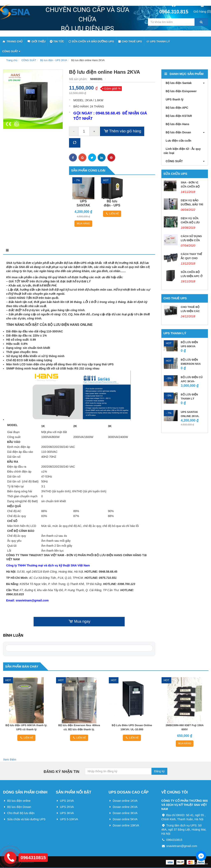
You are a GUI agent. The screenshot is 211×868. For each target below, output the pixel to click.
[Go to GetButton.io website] (201, 864)
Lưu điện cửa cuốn (177, 141)
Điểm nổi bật (42, 250)
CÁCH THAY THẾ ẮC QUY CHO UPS (191, 258)
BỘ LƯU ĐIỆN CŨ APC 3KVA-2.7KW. (192, 381)
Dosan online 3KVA (125, 813)
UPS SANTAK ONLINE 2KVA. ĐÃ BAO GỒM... (191, 416)
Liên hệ (112, 214)
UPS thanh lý (158, 41)
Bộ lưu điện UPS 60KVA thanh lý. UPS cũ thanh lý (26, 727)
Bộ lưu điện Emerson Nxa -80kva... (191, 364)
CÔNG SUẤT (11, 51)
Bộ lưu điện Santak (178, 83)
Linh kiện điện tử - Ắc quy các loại (182, 151)
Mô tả (10, 250)
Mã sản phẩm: (79, 79)
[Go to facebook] (201, 856)
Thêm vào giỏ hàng (122, 131)
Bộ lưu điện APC (176, 108)
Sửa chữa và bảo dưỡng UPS (91, 41)
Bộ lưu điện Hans (176, 124)
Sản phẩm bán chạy (22, 666)
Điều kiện (76, 250)
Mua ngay (79, 622)
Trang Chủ (12, 42)
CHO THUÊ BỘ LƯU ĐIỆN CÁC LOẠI (190, 311)
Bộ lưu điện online (19, 801)
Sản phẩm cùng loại (88, 170)
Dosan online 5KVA (125, 819)
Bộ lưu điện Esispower (180, 91)
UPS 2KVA (67, 807)
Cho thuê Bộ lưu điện (21, 813)
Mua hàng (83, 224)
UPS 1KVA (67, 801)
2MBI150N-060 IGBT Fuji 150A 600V (185, 727)
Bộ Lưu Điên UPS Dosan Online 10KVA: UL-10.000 (132, 727)
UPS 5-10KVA (69, 819)
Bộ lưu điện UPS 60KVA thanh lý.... (189, 346)
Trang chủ (12, 60)
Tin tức (57, 41)
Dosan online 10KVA (126, 825)
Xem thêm (10, 760)
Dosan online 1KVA (125, 801)
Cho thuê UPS (130, 41)
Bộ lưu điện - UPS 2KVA (54, 60)
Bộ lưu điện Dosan (177, 132)
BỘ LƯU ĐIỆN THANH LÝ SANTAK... (189, 399)
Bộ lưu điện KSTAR (178, 116)
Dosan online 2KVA (125, 807)
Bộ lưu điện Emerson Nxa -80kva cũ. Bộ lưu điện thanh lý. (79, 727)
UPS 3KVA (67, 813)
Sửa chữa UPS (175, 174)
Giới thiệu (36, 42)
